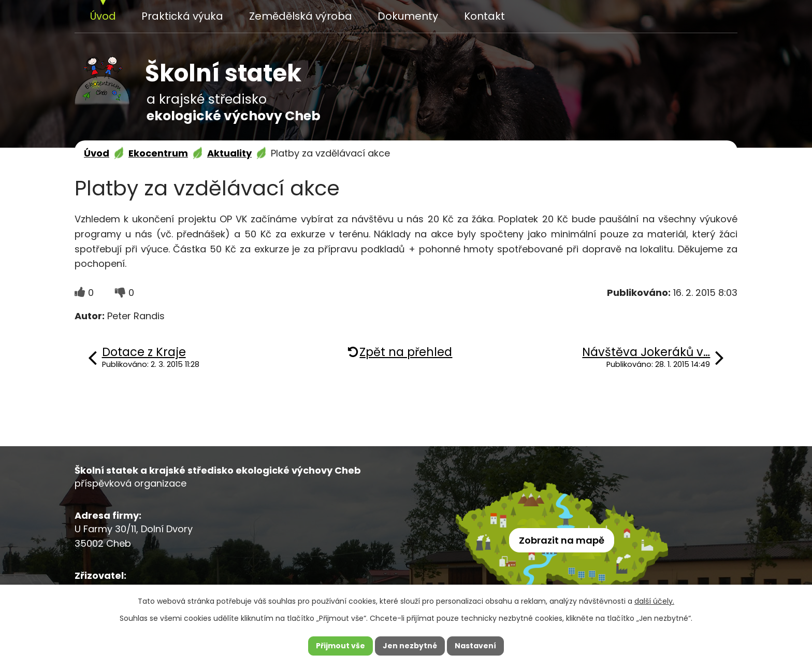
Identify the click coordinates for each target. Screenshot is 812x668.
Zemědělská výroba (301, 16)
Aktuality (229, 153)
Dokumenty (408, 16)
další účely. (654, 601)
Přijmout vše (340, 646)
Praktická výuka (182, 16)
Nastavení (475, 646)
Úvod (103, 16)
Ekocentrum (158, 153)
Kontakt (484, 16)
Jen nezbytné (410, 646)
